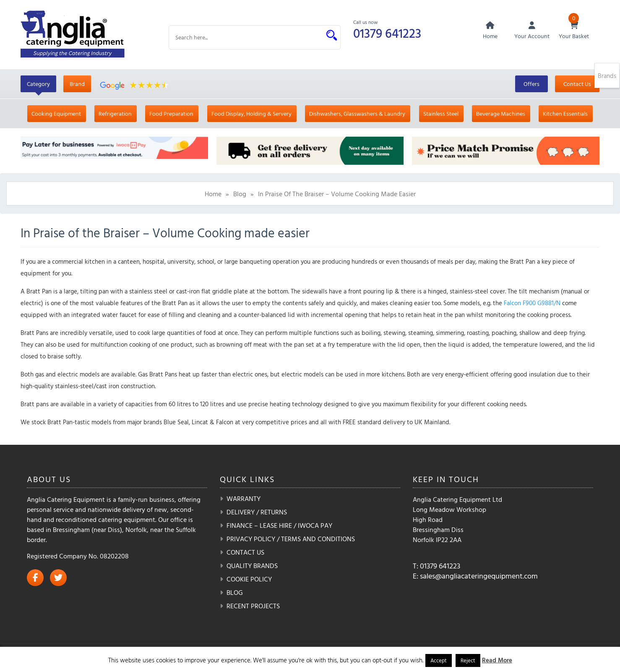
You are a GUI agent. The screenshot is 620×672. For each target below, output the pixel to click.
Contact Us (577, 84)
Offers (531, 84)
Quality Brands (252, 566)
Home (213, 194)
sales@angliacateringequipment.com (479, 576)
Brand (77, 84)
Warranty (244, 498)
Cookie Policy (249, 579)
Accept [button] (439, 660)
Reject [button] (468, 660)
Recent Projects (253, 606)
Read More (497, 660)
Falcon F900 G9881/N (532, 303)
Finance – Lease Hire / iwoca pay (279, 525)
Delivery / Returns (257, 512)
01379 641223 (387, 33)
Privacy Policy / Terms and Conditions (291, 539)
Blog (240, 194)
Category (38, 84)
